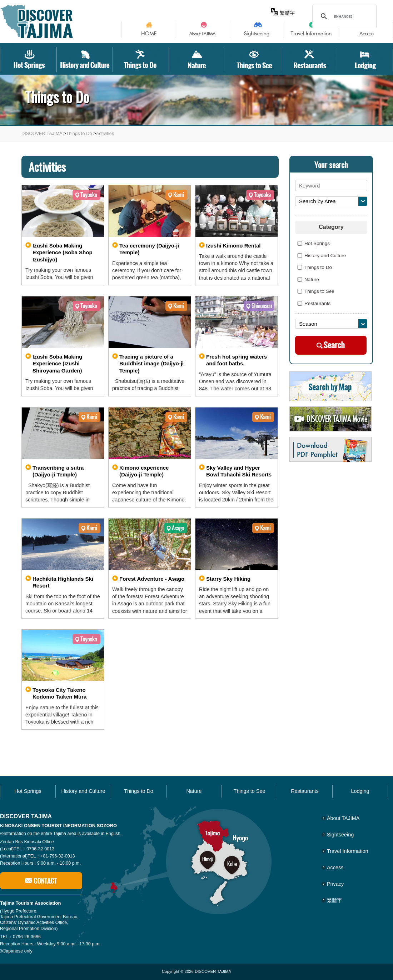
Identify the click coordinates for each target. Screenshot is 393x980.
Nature (307, 280)
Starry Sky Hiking (228, 579)
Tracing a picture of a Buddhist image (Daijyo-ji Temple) (151, 364)
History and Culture (320, 256)
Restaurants (313, 304)
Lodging (360, 791)
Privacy (335, 884)
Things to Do (79, 133)
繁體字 (283, 13)
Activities (105, 133)
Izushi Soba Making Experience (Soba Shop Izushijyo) (63, 252)
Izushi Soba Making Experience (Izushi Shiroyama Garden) (57, 364)
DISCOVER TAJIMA (42, 133)
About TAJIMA (343, 818)
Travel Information (347, 851)
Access (335, 867)
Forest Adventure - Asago (152, 579)
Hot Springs (312, 244)
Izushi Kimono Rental (233, 246)
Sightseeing (340, 835)
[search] (343, 16)
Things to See (315, 291)
